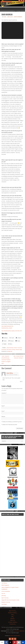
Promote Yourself (12, 613)
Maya (14, 350)
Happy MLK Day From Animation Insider (10, 600)
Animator (15, 348)
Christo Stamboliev (6, 591)
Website (3, 416)
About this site (12, 611)
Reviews (12, 618)
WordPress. (18, 636)
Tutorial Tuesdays (12, 622)
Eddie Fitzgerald (5, 585)
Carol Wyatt (4, 604)
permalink (10, 351)
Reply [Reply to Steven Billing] (21, 382)
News (12, 615)
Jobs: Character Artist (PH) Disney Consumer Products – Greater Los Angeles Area (6, 360)
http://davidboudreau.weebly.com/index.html (12, 331)
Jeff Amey (4, 596)
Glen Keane (9, 350)
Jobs (12, 617)
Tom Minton (4, 583)
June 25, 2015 (10, 17)
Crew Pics (12, 620)
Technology (12, 624)
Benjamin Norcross (6, 602)
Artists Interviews (18, 17)
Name (3, 406)
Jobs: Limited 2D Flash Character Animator (19, 357)
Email (3, 411)
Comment (4, 393)
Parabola (12, 636)
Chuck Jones (20, 348)
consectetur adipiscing (19, 631)
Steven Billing (10, 373)
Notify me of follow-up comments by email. (12, 422)
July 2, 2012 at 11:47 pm (12, 375)
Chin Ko (3, 593)
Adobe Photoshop (10, 348)
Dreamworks (4, 350)
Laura (5, 17)
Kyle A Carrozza (5, 598)
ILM (12, 350)
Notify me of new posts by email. (10, 425)
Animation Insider (6, 2)
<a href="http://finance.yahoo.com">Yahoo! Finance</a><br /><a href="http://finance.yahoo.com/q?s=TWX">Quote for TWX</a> (7, 545)
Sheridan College (19, 350)
